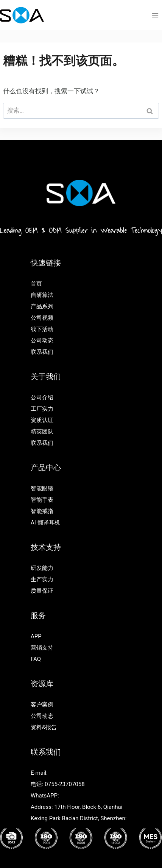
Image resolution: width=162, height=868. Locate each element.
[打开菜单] (155, 15)
